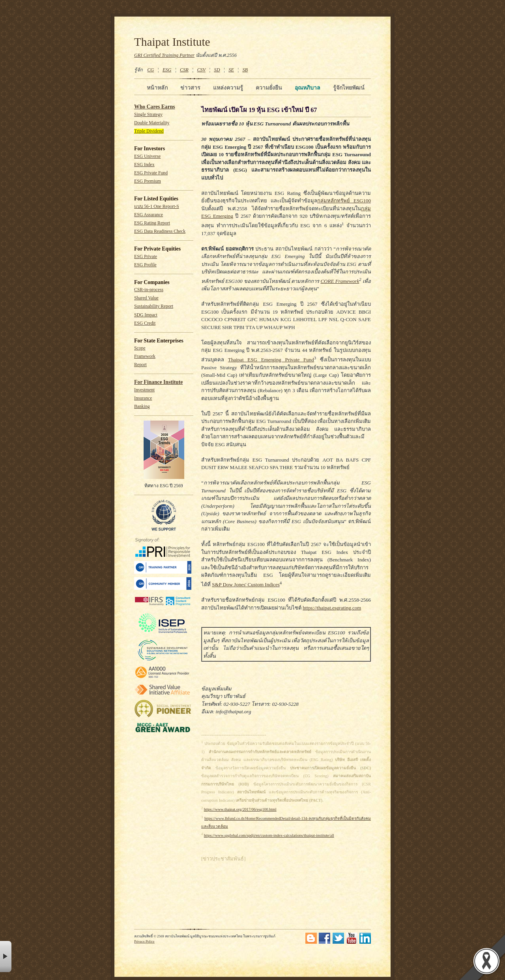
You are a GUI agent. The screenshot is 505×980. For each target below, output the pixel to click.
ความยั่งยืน (269, 88)
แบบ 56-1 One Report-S (157, 207)
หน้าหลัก (157, 88)
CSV (201, 70)
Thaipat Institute (172, 42)
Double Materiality (152, 123)
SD (217, 70)
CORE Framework (340, 281)
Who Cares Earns (155, 107)
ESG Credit (145, 323)
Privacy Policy (144, 941)
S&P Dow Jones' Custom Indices (246, 584)
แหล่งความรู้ (228, 88)
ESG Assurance (149, 215)
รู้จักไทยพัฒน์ (349, 88)
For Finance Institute (158, 382)
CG (151, 70)
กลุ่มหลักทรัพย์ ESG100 (344, 201)
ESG (167, 70)
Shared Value (146, 298)
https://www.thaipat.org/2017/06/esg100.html (240, 809)
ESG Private (146, 257)
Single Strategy (148, 115)
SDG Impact (146, 315)
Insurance (143, 398)
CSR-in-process (149, 290)
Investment (144, 390)
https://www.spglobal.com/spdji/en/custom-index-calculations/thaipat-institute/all (269, 835)
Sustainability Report (154, 306)
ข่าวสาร (190, 88)
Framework (145, 356)
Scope (140, 348)
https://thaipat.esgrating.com (332, 608)
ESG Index (144, 165)
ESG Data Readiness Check (160, 231)
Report (140, 365)
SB (245, 70)
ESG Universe (147, 156)
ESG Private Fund (151, 173)
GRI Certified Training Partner (164, 55)
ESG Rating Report (152, 223)
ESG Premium (148, 181)
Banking (142, 407)
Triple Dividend (149, 131)
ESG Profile (145, 265)
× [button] (6, 957)
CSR (184, 70)
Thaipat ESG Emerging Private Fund (271, 360)
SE (231, 70)
